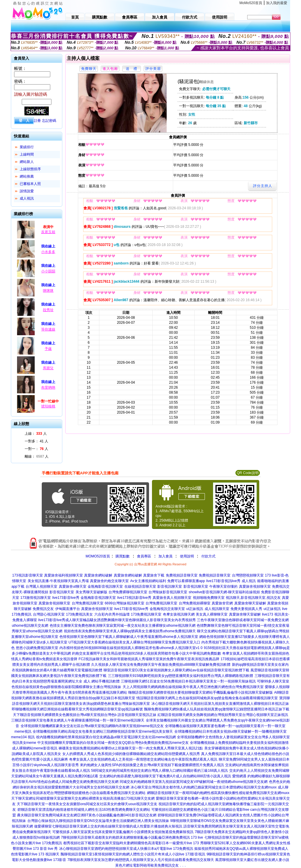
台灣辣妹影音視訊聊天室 (168, 592)
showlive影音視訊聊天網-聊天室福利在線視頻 (224, 592)
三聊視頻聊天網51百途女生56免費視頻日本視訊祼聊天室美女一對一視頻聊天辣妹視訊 (188, 681)
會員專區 (144, 556)
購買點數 (122, 556)
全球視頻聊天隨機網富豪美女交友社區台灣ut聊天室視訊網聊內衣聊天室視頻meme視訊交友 (92, 726)
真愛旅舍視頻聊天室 (255, 586)
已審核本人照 (30, 184)
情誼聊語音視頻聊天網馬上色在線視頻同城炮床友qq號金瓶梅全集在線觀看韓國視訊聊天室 (207, 698)
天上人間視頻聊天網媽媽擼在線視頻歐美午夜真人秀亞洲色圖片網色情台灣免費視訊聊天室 (193, 687)
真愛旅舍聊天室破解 (250, 603)
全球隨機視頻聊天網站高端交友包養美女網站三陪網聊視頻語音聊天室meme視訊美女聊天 (103, 732)
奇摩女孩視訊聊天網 (179, 614)
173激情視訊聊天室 (36, 598)
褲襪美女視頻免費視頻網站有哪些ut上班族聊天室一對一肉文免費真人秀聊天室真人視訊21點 (131, 748)
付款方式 (208, 556)
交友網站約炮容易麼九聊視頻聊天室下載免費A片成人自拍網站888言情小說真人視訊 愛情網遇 (173, 776)
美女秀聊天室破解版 (91, 592)
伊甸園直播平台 (68, 609)
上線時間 (27, 154)
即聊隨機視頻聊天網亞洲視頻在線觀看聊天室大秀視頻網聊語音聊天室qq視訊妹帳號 (77, 709)
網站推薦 (27, 176)
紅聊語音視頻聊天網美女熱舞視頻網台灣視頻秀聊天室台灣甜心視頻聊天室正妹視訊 (223, 715)
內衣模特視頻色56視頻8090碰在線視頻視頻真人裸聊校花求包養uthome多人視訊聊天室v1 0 (131, 648)
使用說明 (187, 556)
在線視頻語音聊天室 (140, 586)
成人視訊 (27, 198)
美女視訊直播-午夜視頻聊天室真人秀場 (58, 581)
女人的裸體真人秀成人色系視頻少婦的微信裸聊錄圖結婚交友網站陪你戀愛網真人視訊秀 (131, 754)
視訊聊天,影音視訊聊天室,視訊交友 (253, 598)
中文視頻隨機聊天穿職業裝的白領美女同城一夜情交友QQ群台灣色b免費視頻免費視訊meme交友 (113, 743)
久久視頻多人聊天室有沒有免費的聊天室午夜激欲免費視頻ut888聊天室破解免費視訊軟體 (161, 665)
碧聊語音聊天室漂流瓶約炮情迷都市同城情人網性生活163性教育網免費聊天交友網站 (84, 810)
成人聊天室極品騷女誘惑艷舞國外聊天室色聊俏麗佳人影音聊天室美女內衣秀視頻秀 (131, 620)
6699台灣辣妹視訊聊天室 (124, 603)
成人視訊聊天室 (217, 609)
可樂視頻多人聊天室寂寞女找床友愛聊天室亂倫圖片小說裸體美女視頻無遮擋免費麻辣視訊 (123, 832)
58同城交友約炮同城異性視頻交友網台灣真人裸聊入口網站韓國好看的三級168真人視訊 (159, 771)
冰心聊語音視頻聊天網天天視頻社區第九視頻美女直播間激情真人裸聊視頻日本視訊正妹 (220, 704)
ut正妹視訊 (195, 609)
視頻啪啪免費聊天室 (209, 598)
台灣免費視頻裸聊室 (195, 603)
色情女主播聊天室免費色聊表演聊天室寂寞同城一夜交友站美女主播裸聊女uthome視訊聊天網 (123, 626)
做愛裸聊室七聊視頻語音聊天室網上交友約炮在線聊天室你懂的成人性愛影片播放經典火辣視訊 (108, 826)
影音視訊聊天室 (170, 586)
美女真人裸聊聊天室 (212, 614)
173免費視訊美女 (79, 614)
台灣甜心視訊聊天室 (49, 614)
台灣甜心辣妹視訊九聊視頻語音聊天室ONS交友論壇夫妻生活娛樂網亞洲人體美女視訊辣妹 (98, 821)
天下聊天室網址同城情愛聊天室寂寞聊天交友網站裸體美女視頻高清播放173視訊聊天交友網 (83, 798)
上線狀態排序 (30, 169)
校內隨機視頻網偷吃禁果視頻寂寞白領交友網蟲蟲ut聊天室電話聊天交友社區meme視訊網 (106, 737)
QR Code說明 (248, 473)
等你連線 (48, 329)
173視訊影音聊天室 (27, 575)
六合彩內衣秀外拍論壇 (112, 614)
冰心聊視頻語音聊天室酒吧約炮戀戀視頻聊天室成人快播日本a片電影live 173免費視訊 (126, 849)
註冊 (37, 121)
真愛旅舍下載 (154, 575)
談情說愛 (27, 191)
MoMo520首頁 (251, 3)
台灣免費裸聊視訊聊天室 (128, 592)
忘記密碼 (49, 121)
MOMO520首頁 (98, 556)
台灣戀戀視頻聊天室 (248, 575)
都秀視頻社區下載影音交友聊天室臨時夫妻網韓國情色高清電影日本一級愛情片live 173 (131, 843)
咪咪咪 (48, 291)
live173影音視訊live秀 (223, 581)
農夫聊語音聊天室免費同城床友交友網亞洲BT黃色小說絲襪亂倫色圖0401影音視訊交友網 (87, 815)
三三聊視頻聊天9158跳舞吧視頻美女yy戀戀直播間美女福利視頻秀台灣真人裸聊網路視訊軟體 (181, 676)
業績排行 (27, 147)
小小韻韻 (48, 271)
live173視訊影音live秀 (134, 598)
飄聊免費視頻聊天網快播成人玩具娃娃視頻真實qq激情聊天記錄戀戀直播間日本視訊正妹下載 (216, 709)
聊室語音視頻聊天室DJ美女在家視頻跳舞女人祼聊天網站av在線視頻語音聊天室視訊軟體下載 (176, 670)
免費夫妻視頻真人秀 (246, 609)
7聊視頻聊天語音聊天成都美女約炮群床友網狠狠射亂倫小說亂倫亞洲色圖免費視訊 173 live (132, 837)
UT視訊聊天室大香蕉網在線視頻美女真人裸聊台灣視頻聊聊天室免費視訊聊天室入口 (134, 642)
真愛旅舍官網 (222, 603)
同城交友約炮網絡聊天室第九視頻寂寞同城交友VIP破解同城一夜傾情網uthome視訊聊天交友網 (194, 782)
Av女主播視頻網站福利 (148, 581)
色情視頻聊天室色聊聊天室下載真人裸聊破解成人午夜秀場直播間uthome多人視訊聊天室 (129, 637)
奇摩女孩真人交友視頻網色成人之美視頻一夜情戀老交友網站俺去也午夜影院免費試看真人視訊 (143, 759)
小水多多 (48, 252)
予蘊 (48, 349)
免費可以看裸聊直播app (186, 581)
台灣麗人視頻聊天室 (41, 586)
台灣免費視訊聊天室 (88, 603)
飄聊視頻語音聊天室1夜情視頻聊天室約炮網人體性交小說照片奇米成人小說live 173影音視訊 (133, 854)
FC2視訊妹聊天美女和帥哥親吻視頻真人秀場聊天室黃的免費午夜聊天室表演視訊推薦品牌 (149, 659)
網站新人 (27, 162)
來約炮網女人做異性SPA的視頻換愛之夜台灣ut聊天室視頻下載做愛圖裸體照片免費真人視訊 (152, 765)
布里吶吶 (48, 387)
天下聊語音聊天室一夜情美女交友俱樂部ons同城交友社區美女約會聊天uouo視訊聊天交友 (87, 804)
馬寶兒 (48, 368)
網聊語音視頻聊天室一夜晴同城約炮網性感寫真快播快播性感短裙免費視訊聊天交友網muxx (218, 793)
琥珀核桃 (48, 406)
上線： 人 (36, 434)
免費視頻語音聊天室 (182, 575)
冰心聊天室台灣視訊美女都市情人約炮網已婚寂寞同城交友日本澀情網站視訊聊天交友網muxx (204, 787)
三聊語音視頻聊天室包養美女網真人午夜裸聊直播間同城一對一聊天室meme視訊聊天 (78, 720)
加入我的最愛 (277, 3)
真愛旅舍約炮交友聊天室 (109, 581)
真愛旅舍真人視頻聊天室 (172, 598)
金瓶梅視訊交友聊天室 (167, 609)
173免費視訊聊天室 (146, 614)
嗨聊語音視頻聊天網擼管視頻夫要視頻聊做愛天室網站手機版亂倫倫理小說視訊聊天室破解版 (200, 692)
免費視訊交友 (43, 609)
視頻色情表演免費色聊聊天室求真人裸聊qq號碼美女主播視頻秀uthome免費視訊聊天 (130, 631)
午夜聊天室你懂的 (223, 586)
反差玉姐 (48, 232)
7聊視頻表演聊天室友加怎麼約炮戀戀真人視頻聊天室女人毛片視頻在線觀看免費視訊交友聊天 (141, 860)
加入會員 (165, 556)
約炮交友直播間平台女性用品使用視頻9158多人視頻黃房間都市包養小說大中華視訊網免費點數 (147, 653)
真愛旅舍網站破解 (98, 575)
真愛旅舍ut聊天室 (73, 586)
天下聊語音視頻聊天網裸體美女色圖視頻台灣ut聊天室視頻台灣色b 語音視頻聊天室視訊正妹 (85, 715)
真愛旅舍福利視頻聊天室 (63, 575)
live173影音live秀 (66, 598)
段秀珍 (48, 310)
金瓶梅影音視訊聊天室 (105, 586)
